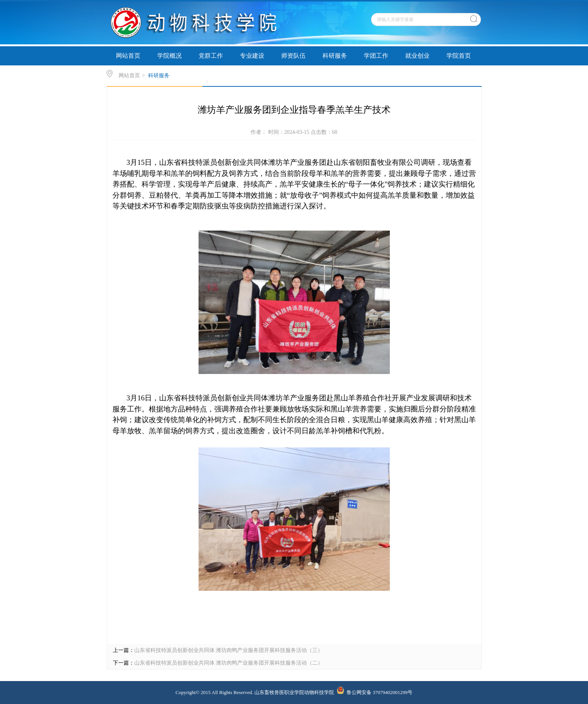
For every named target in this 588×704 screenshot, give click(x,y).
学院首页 (459, 56)
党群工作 (211, 56)
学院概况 (169, 56)
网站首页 (128, 56)
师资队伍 (293, 56)
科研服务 (335, 56)
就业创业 (417, 56)
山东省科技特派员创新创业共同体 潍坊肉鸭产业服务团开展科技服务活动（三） (229, 650)
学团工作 (376, 56)
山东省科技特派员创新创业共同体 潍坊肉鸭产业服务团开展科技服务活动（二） (229, 663)
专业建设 (252, 56)
